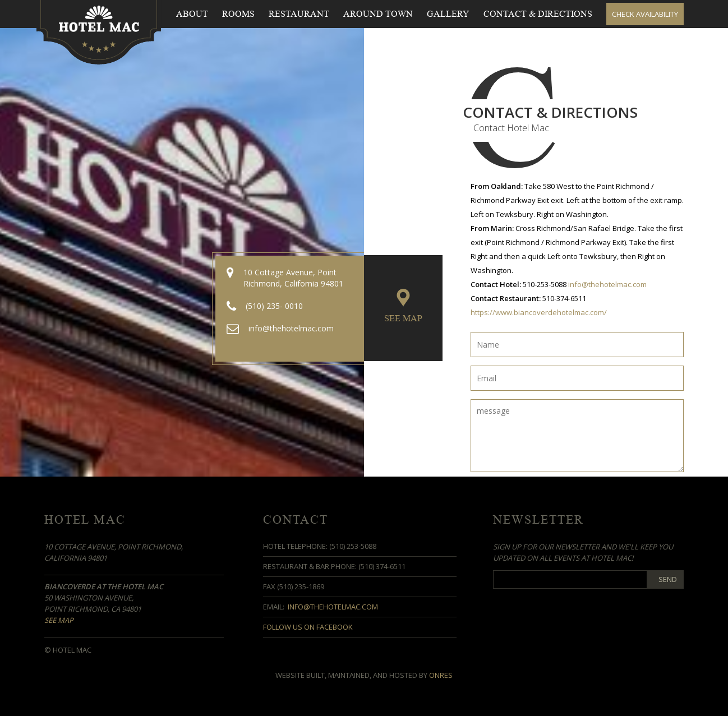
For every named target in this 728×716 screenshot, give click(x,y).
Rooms (238, 14)
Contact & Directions (538, 14)
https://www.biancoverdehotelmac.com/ (539, 312)
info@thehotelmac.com (607, 284)
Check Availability (645, 14)
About (192, 14)
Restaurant (299, 14)
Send (668, 579)
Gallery (448, 14)
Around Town (378, 14)
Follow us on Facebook (308, 627)
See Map (403, 318)
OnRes (441, 675)
